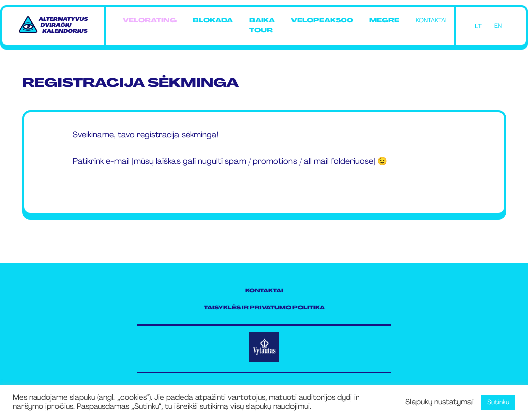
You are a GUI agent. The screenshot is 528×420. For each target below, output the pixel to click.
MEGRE (384, 21)
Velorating (150, 21)
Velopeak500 (322, 21)
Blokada (213, 21)
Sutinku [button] (498, 403)
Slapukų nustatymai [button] (439, 403)
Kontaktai (431, 21)
